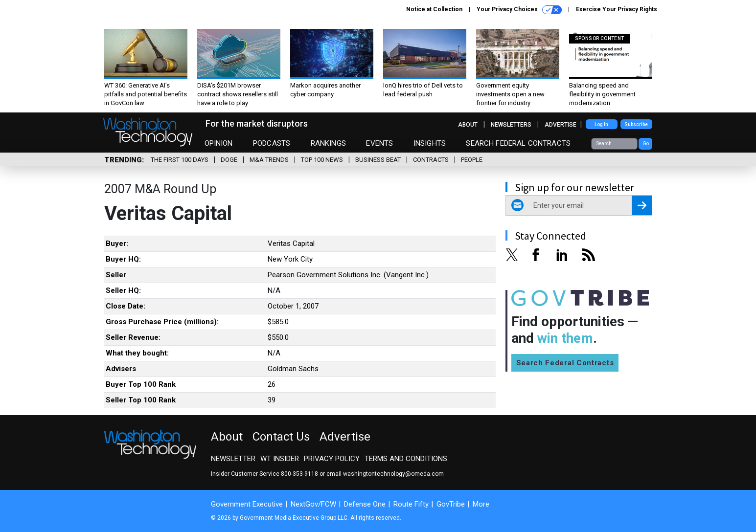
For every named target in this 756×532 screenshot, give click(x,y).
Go (646, 144)
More (481, 504)
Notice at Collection (434, 9)
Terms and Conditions (406, 459)
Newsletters (511, 125)
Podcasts (272, 143)
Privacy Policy (332, 459)
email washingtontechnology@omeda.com (385, 474)
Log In (601, 124)
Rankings (328, 143)
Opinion (219, 143)
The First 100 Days (180, 160)
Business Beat (378, 160)
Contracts (431, 160)
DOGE (229, 160)
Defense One (365, 504)
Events (379, 143)
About (468, 125)
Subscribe (636, 124)
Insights (430, 143)
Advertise (561, 125)
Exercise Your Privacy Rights (617, 9)
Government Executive (247, 504)
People (472, 160)
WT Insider (280, 459)
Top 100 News (322, 160)
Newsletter (233, 459)
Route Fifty (411, 504)
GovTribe (451, 504)
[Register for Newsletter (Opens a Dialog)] (642, 205)
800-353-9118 (299, 474)
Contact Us (281, 437)
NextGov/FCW (313, 504)
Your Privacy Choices (519, 10)
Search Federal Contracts (518, 143)
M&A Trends (269, 160)
